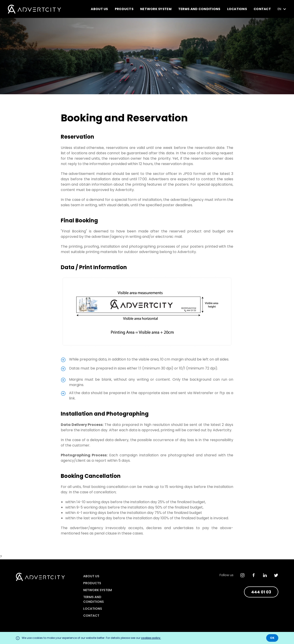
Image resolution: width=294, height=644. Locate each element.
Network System (156, 9)
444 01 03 (261, 592)
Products (124, 9)
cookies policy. (151, 638)
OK (272, 638)
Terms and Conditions (199, 9)
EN (282, 9)
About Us (99, 9)
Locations (237, 9)
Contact (262, 9)
